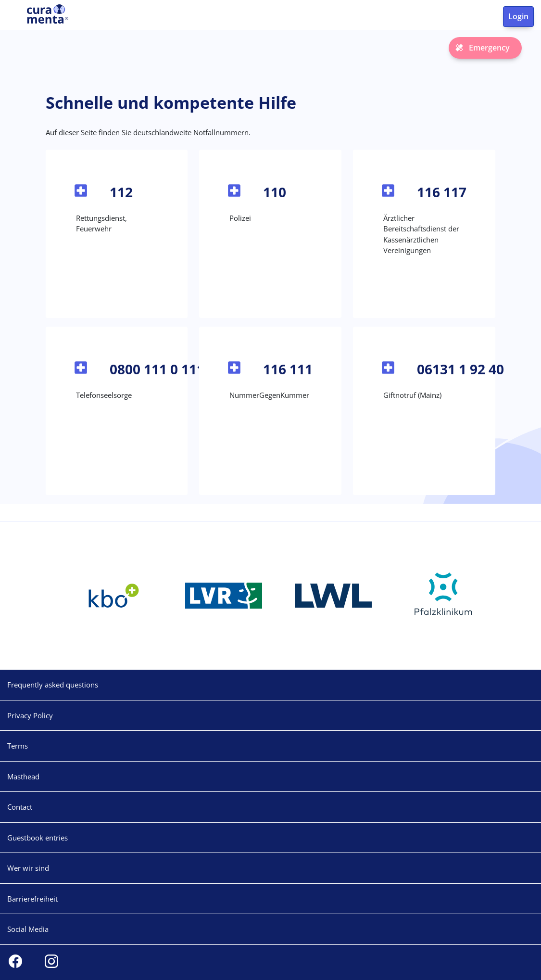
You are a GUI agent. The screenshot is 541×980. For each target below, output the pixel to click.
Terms (18, 746)
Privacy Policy (30, 715)
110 (275, 192)
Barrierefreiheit (32, 899)
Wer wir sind (28, 868)
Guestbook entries (38, 838)
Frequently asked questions (53, 685)
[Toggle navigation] (13, 18)
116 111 (288, 369)
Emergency (489, 48)
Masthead (23, 776)
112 (121, 192)
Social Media (28, 929)
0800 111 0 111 (157, 369)
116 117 (442, 192)
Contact (20, 807)
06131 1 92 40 (460, 369)
